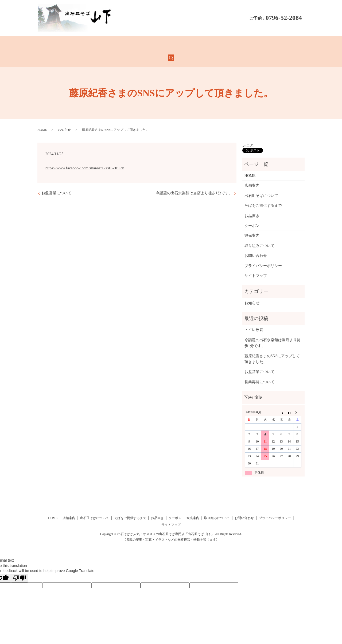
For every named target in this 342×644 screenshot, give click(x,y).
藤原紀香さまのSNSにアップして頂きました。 (272, 346)
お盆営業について (56, 180)
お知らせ (64, 117)
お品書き (70, 45)
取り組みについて (245, 45)
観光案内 (217, 45)
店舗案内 (91, 45)
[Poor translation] (20, 565)
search (299, 45)
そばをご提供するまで (164, 45)
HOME (51, 45)
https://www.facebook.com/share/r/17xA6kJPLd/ (85, 155)
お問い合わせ (278, 45)
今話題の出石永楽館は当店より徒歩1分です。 (194, 180)
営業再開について (259, 369)
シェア (248, 132)
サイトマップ (256, 263)
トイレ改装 (254, 317)
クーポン (196, 45)
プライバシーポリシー (263, 252)
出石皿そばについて (121, 45)
